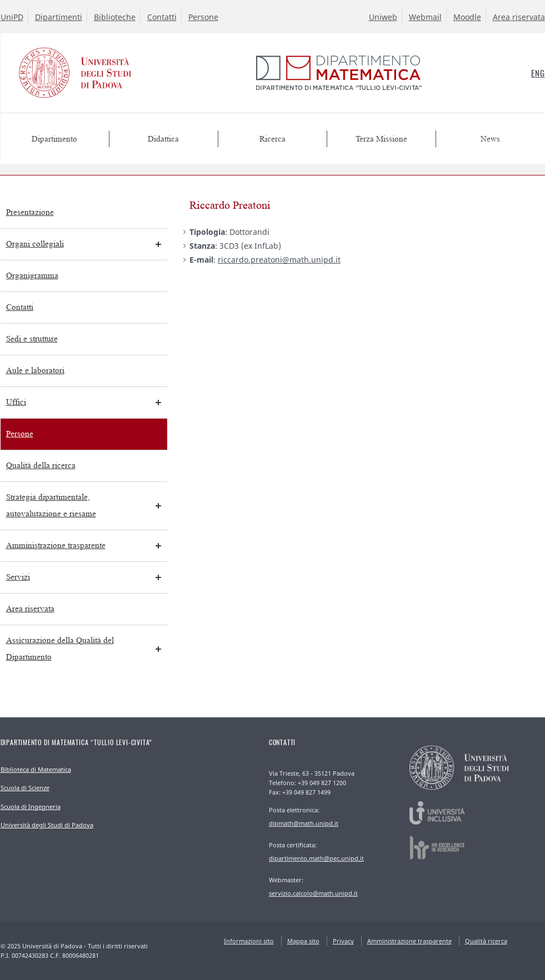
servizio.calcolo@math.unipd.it (313, 893)
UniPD (12, 17)
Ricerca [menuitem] (272, 139)
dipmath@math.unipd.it (304, 823)
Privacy (343, 941)
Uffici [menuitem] (16, 402)
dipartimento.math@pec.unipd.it (316, 858)
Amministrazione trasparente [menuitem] (56, 546)
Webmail (425, 17)
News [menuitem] (490, 139)
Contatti (162, 17)
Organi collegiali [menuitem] (35, 244)
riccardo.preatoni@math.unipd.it (279, 260)
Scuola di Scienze (25, 788)
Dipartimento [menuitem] (54, 139)
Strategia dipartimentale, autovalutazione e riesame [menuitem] (51, 506)
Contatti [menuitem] (20, 307)
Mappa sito (303, 941)
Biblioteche (115, 17)
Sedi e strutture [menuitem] (32, 339)
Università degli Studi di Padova (47, 825)
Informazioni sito (249, 941)
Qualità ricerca (486, 941)
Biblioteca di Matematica (36, 769)
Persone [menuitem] (20, 434)
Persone (203, 17)
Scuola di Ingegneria (31, 806)
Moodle (467, 17)
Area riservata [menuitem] (30, 609)
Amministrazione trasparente (409, 941)
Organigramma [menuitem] (32, 276)
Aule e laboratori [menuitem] (35, 371)
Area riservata (519, 17)
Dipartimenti (59, 17)
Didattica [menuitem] (163, 139)
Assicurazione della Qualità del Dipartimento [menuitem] (60, 649)
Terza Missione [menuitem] (381, 139)
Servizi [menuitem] (18, 577)
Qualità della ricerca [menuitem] (41, 466)
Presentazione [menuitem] (30, 212)
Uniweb (383, 17)
